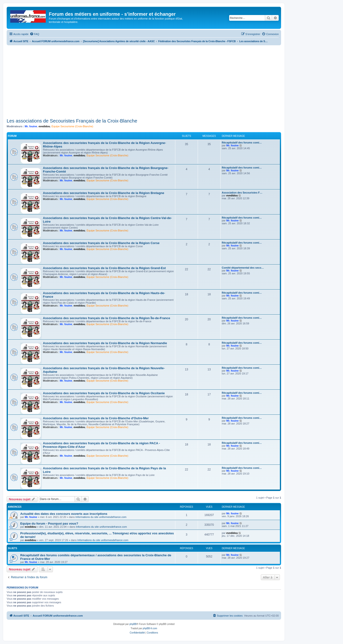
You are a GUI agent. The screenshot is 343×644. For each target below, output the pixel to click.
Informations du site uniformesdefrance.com (101, 517)
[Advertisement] (144, 81)
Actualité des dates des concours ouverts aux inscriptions (64, 514)
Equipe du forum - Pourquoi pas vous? (49, 524)
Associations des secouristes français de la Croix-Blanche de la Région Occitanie (104, 393)
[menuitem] (35, 34)
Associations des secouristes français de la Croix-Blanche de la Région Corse (101, 243)
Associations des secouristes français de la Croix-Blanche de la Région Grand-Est (104, 268)
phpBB (133, 624)
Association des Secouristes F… (242, 193)
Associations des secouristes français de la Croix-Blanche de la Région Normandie (105, 343)
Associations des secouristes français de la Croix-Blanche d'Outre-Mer (96, 418)
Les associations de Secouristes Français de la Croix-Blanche (72, 121)
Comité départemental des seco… (243, 268)
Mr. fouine (31, 126)
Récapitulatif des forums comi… (242, 143)
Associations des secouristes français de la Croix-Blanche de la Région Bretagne (103, 193)
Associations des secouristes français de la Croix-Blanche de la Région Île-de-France (106, 318)
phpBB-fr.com (150, 628)
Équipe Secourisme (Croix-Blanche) (72, 126)
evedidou (44, 126)
